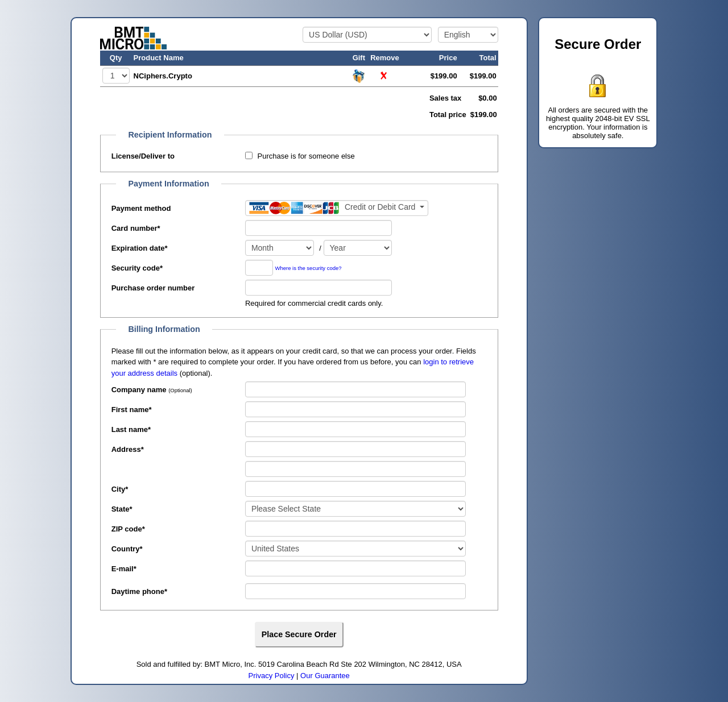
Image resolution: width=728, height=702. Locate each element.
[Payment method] (337, 208)
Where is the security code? (309, 268)
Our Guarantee (325, 676)
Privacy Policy (272, 676)
